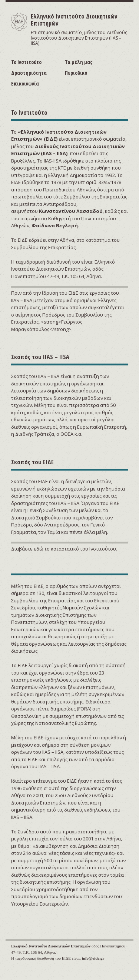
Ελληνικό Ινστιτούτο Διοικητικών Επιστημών (74, 20)
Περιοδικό (76, 73)
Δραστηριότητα (29, 73)
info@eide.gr (93, 958)
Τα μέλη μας (79, 62)
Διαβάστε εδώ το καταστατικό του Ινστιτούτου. (64, 549)
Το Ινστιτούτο (26, 62)
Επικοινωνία (25, 83)
